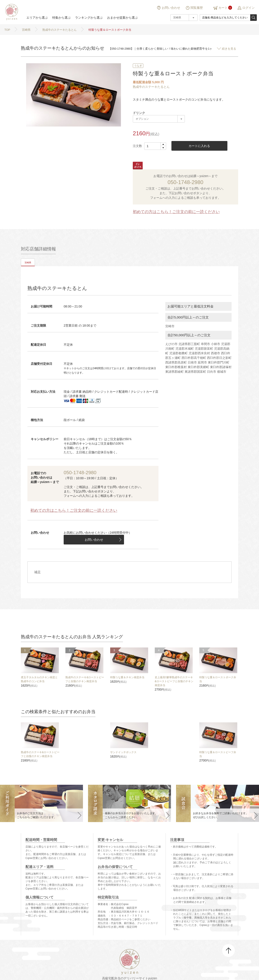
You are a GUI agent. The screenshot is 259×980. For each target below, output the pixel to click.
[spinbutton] (155, 146)
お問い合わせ (171, 8)
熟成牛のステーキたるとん (151, 87)
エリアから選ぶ (37, 18)
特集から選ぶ (61, 18)
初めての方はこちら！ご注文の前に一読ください (176, 212)
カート (223, 8)
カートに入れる (199, 146)
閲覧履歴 (197, 8)
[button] (163, 144)
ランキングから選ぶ (89, 18)
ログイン (248, 8)
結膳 (11, 12)
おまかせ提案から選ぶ (122, 18)
